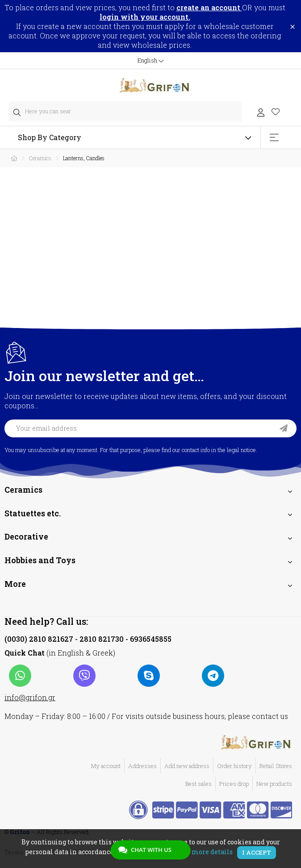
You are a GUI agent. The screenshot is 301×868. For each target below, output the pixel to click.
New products (274, 784)
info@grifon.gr (30, 697)
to (205, 7)
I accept (257, 852)
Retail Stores (276, 766)
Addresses (142, 766)
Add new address (187, 766)
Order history (234, 766)
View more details (203, 852)
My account (106, 766)
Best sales (199, 784)
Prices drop (234, 784)
